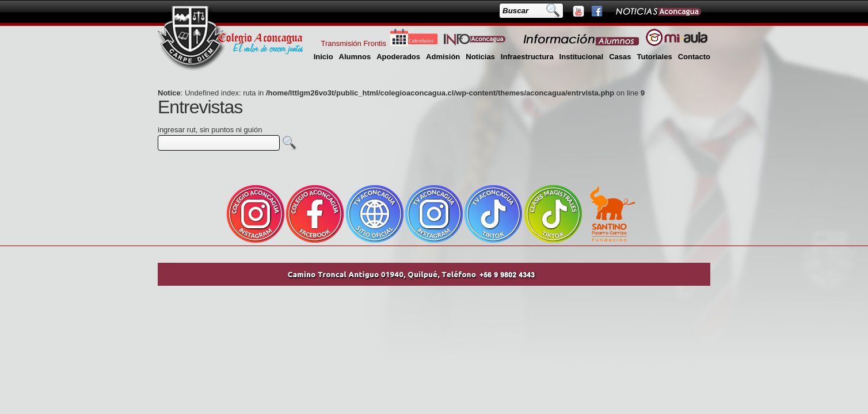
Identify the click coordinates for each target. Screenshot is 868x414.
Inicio (323, 57)
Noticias (480, 57)
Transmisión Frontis (353, 43)
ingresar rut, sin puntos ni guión (210, 130)
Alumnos (355, 57)
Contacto (694, 57)
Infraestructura (527, 57)
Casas (620, 57)
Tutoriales (654, 57)
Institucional (582, 57)
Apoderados (398, 57)
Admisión (443, 57)
